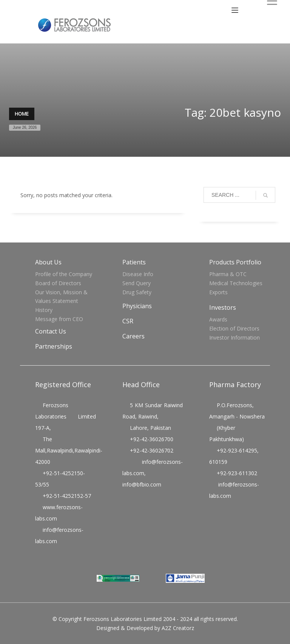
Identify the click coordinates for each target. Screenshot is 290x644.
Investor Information (234, 337)
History (44, 310)
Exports (218, 292)
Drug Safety (137, 292)
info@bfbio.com (142, 484)
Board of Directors (58, 283)
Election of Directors (234, 328)
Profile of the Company (64, 274)
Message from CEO (59, 319)
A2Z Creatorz (178, 628)
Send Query (137, 283)
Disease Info (138, 274)
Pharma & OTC (228, 274)
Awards (218, 319)
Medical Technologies (236, 283)
